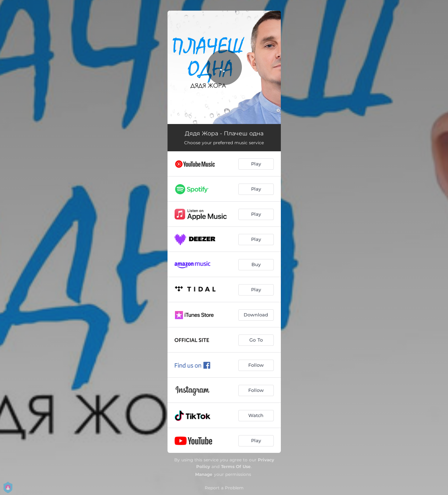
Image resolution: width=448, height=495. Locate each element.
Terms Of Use (236, 466)
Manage (204, 474)
